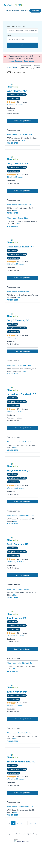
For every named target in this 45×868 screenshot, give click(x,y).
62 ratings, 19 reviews (15, 412)
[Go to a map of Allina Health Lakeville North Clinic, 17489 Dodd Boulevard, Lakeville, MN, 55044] (15, 448)
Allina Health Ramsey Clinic (18, 292)
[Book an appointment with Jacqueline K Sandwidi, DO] (22, 428)
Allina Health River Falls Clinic (19, 733)
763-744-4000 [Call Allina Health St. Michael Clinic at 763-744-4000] (12, 374)
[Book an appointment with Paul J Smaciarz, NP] (22, 575)
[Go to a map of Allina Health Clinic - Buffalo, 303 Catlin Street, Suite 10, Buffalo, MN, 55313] (15, 595)
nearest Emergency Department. (21, 61)
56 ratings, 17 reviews (15, 177)
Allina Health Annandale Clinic (19, 205)
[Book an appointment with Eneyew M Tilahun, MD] (22, 502)
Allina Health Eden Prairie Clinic (19, 135)
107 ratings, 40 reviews (15, 636)
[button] (26, 67)
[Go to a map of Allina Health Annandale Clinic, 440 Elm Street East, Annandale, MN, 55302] (15, 211)
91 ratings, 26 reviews (15, 105)
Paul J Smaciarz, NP (18, 544)
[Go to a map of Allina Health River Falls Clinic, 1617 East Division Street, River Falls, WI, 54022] (15, 739)
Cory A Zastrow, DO (18, 321)
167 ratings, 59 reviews (15, 338)
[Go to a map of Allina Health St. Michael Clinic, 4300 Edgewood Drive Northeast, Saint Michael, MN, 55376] (25, 371)
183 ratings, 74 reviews (15, 562)
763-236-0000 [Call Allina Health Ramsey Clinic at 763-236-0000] (12, 300)
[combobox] (22, 31)
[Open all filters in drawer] (12, 67)
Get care (35, 11)
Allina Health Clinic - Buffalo (18, 589)
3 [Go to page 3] (21, 823)
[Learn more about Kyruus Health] (23, 841)
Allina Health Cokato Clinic (17, 218)
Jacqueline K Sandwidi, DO (22, 394)
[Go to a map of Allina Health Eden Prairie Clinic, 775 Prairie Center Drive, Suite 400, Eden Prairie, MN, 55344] (24, 141)
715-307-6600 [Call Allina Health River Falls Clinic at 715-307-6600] (12, 741)
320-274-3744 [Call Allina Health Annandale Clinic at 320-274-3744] (12, 213)
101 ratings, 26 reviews (15, 488)
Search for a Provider (16, 26)
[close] (40, 55)
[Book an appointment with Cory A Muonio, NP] (22, 191)
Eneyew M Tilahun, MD (19, 471)
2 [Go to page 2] (17, 823)
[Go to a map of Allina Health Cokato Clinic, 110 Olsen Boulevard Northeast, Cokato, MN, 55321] (18, 224)
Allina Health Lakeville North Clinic (21, 442)
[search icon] (22, 45)
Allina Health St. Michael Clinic (19, 365)
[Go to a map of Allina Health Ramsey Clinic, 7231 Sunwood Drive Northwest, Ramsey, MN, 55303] (18, 298)
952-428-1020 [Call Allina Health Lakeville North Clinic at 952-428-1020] (12, 450)
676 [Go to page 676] (30, 823)
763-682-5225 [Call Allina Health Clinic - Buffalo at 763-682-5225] (12, 598)
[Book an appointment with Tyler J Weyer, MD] (22, 719)
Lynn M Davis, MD (17, 91)
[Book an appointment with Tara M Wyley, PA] (22, 649)
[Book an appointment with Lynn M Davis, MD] (22, 121)
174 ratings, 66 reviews (15, 779)
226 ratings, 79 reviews (15, 264)
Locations (7, 11)
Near (9, 35)
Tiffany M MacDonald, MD (21, 762)
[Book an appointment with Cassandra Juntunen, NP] (22, 278)
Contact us (24, 11)
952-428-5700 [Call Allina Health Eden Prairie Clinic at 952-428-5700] (12, 143)
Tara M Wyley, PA (16, 618)
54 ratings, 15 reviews (15, 705)
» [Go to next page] (35, 823)
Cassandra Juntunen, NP (20, 247)
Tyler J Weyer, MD (17, 692)
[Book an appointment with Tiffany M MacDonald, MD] (22, 793)
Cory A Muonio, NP (17, 164)
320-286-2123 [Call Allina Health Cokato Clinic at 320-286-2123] (12, 226)
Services (16, 11)
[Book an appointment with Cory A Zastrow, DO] (22, 351)
